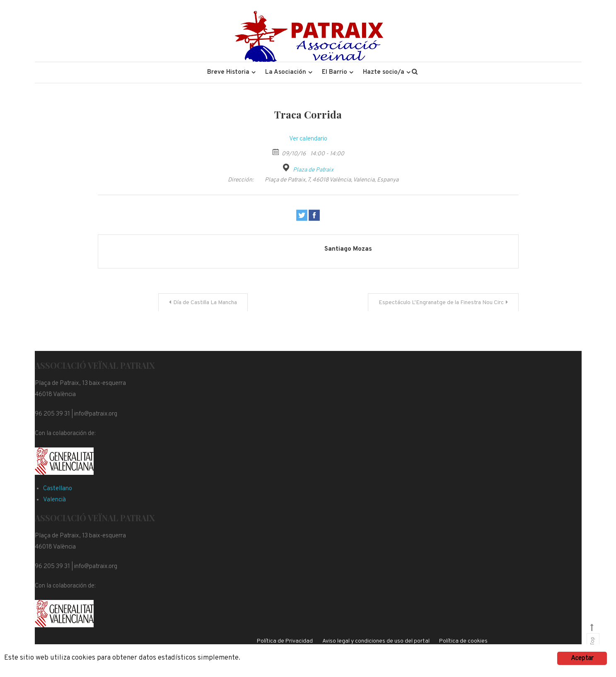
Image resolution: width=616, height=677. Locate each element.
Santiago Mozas (348, 249)
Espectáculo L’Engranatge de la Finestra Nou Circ (441, 303)
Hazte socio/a (384, 72)
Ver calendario (308, 139)
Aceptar (582, 658)
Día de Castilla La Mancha (205, 303)
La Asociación (286, 72)
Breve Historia (228, 72)
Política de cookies (463, 641)
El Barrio (335, 72)
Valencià (54, 500)
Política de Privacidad (285, 641)
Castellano (58, 489)
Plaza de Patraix (313, 170)
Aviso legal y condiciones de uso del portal (376, 641)
